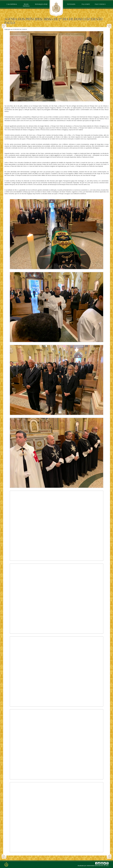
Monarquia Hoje (41, 4)
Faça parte (86, 4)
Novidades (71, 4)
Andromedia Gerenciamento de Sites (98, 866)
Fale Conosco (100, 4)
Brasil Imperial (26, 5)
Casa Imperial (12, 4)
